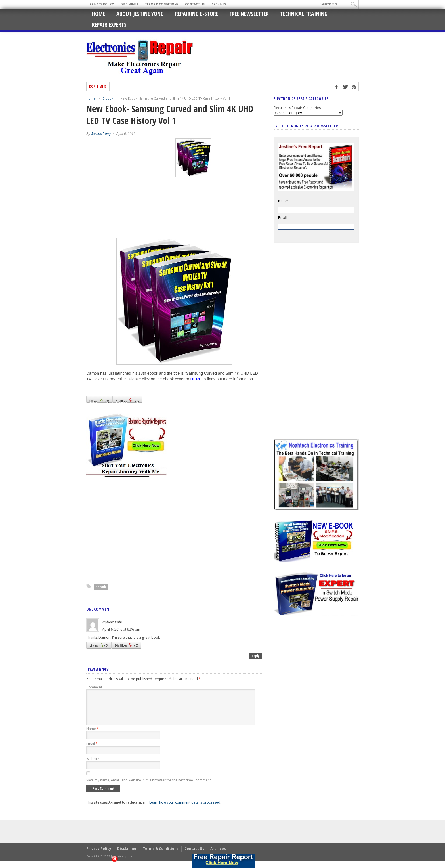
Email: (283, 218)
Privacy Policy (102, 4)
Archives (219, 4)
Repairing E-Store (197, 14)
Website (93, 766)
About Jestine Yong (140, 14)
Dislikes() (127, 400)
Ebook (101, 587)
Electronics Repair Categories (297, 108)
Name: (283, 201)
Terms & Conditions (162, 4)
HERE (196, 379)
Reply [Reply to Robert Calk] (256, 656)
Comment (94, 687)
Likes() (99, 400)
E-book (108, 98)
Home (98, 14)
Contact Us (195, 4)
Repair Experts (109, 25)
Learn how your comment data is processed (185, 809)
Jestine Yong (101, 134)
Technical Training (304, 14)
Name (93, 736)
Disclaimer (129, 4)
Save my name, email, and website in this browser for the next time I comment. (149, 787)
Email (92, 751)
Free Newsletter (249, 14)
